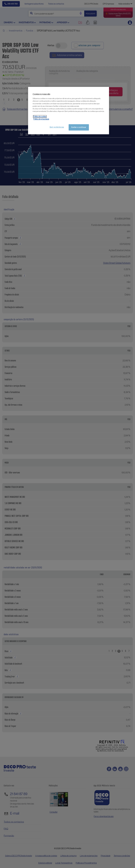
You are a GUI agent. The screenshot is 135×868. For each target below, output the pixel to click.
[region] (69, 111)
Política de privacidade (41, 119)
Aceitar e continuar (79, 127)
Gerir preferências (57, 127)
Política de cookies (40, 117)
